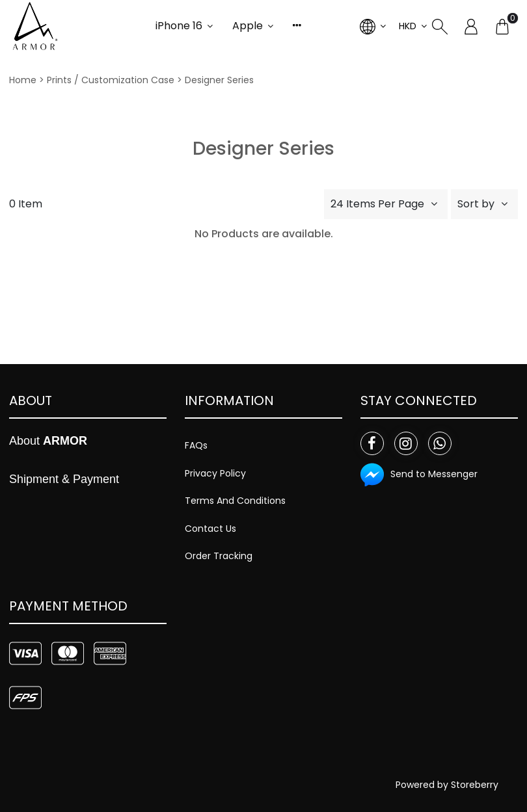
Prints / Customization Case (111, 80)
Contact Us (210, 529)
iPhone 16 (179, 26)
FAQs (196, 445)
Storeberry (475, 785)
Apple (248, 26)
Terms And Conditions (235, 501)
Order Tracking (219, 556)
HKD (408, 26)
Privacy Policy (215, 473)
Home (23, 80)
